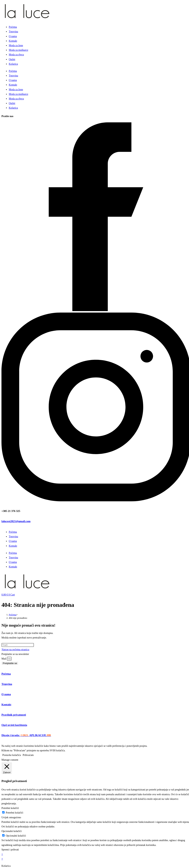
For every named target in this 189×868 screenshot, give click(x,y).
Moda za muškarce (18, 50)
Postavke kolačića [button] (12, 755)
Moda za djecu (16, 55)
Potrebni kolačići (15, 813)
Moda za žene (16, 45)
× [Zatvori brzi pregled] (2, 854)
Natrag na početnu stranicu (15, 650)
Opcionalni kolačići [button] (12, 831)
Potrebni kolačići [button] (10, 808)
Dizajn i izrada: (26, 735)
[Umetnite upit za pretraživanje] (18, 645)
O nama (13, 36)
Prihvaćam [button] (28, 755)
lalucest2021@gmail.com (16, 521)
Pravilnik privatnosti (14, 715)
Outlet (12, 59)
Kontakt (13, 41)
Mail (4, 659)
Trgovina (13, 32)
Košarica (13, 64)
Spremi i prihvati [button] (10, 850)
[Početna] (13, 615)
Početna (13, 27)
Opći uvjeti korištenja (14, 725)
